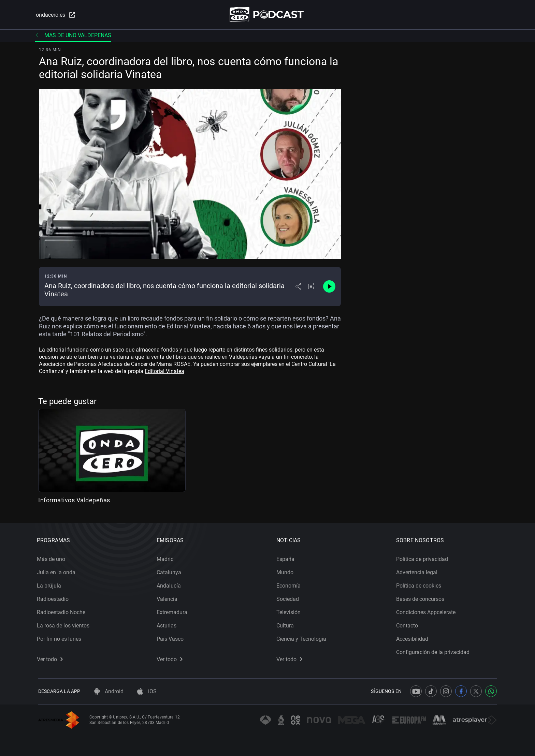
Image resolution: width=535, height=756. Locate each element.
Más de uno (52, 558)
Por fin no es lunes (60, 638)
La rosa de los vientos (64, 624)
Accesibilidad (414, 638)
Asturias (168, 624)
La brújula (50, 584)
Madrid (167, 558)
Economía (290, 584)
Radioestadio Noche (62, 611)
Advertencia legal (418, 571)
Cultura (286, 624)
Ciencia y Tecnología (303, 638)
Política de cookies (420, 584)
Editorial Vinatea (164, 372)
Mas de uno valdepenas (73, 36)
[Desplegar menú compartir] (298, 287)
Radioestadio (54, 598)
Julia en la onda (57, 571)
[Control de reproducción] (329, 287)
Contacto (408, 624)
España (287, 558)
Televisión (290, 611)
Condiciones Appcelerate (427, 611)
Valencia (168, 598)
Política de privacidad (423, 558)
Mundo (286, 571)
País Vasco (171, 638)
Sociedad (289, 598)
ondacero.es (55, 15)
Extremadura (173, 611)
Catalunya (170, 571)
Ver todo (51, 658)
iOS (147, 691)
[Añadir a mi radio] (312, 287)
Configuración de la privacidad (434, 651)
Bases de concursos (422, 598)
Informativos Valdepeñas (74, 500)
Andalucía (170, 584)
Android (109, 691)
